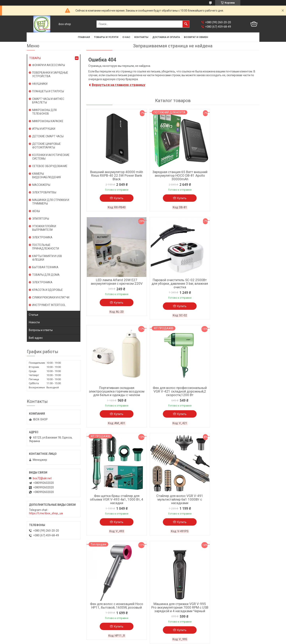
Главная (84, 37)
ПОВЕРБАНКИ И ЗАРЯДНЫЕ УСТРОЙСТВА (50, 74)
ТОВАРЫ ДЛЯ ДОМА (46, 275)
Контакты (141, 37)
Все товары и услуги (242, 552)
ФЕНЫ (36, 211)
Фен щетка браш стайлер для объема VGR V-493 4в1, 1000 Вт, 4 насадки (114, 396)
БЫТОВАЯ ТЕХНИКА (45, 267)
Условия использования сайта (47, 586)
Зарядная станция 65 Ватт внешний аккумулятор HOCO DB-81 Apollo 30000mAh (173, 175)
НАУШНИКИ (40, 84)
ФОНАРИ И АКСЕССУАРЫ (49, 65)
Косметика (93, 612)
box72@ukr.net (42, 478)
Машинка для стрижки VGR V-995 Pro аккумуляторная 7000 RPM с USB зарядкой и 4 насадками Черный (114, 506)
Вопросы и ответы (41, 330)
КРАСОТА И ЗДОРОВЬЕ (47, 290)
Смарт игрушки (96, 617)
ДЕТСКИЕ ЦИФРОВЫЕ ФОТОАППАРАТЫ (46, 146)
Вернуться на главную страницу (119, 85)
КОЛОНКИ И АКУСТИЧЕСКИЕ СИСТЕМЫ (51, 157)
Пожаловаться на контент (131, 640)
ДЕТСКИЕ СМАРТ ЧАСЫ (48, 136)
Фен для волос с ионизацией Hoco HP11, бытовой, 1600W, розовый (231, 394)
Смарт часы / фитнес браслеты (106, 575)
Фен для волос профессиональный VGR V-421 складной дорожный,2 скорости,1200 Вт (231, 286)
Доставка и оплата (166, 37)
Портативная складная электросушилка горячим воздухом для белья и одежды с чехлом (173, 286)
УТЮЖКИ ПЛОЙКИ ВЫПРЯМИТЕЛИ (44, 228)
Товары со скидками (158, 591)
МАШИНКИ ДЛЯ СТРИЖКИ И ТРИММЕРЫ (51, 202)
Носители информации (101, 601)
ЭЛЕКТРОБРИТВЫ (44, 192)
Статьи (33, 315)
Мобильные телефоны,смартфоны (108, 586)
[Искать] (186, 24)
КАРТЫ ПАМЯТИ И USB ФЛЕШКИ (47, 258)
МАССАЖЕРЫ (41, 185)
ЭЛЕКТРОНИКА (42, 237)
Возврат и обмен (196, 37)
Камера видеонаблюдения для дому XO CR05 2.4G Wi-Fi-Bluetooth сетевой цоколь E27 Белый (231, 506)
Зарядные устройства (100, 596)
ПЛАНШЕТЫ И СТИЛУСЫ (48, 91)
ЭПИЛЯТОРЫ (41, 219)
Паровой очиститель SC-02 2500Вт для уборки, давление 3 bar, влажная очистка (114, 284)
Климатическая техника (102, 606)
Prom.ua (161, 633)
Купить (116, 198)
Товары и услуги (106, 37)
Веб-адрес (36, 338)
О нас (126, 37)
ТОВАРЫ (35, 58)
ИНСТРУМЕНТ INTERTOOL (49, 305)
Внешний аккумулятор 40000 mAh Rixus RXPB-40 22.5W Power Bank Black (114, 175)
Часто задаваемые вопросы (163, 586)
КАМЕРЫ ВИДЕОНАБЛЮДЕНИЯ (46, 175)
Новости (34, 322)
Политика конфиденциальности (166, 640)
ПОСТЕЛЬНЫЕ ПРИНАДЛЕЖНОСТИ (46, 247)
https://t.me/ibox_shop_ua (46, 513)
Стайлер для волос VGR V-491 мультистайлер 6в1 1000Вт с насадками (173, 396)
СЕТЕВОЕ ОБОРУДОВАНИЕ (50, 166)
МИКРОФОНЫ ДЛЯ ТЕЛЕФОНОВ (44, 112)
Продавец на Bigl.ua (143, 637)
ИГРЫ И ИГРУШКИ (44, 129)
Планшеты (93, 591)
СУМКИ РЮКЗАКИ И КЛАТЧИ (51, 297)
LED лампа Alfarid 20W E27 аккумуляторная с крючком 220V (231, 174)
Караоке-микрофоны (100, 581)
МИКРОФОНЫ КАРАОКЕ (48, 121)
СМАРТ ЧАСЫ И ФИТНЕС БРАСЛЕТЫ (48, 101)
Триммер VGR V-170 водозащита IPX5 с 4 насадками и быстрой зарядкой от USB (173, 504)
